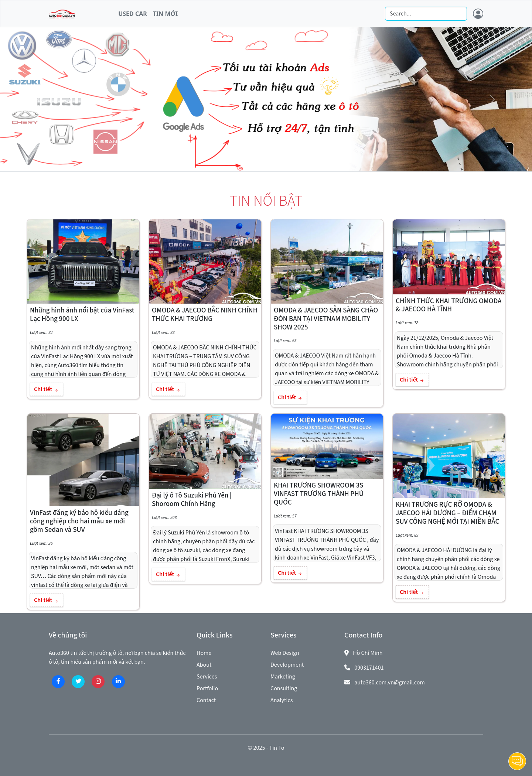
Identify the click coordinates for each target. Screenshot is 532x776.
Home (204, 653)
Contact (206, 700)
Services (207, 677)
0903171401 (369, 668)
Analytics (282, 700)
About (204, 665)
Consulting (284, 688)
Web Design (285, 653)
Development (287, 665)
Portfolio (207, 688)
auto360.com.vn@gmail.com (390, 683)
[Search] (426, 14)
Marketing (283, 677)
